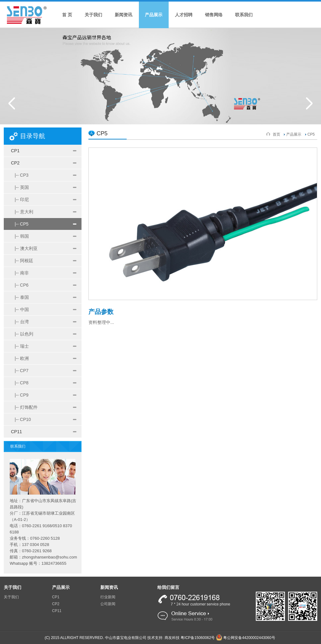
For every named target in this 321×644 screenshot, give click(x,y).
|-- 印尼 (20, 200)
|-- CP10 (21, 419)
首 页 (67, 15)
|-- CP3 (20, 175)
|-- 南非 (20, 273)
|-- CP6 (20, 285)
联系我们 (244, 15)
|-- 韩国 (20, 236)
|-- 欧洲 (20, 358)
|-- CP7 (20, 371)
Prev (12, 103)
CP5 (311, 134)
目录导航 (33, 136)
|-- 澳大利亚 (24, 248)
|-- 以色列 (22, 334)
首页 (276, 134)
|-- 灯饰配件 (24, 407)
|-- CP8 (20, 383)
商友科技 (172, 638)
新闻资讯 (124, 15)
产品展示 (154, 15)
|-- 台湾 (20, 322)
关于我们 (93, 15)
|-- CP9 (20, 395)
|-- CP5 (20, 224)
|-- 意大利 (22, 212)
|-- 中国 (20, 309)
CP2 (15, 163)
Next (309, 103)
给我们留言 (168, 587)
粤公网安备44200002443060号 (246, 638)
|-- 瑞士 (20, 346)
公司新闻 (108, 604)
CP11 (16, 432)
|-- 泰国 (20, 297)
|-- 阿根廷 (22, 261)
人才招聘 (184, 15)
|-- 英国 (20, 187)
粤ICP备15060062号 (198, 638)
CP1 (15, 151)
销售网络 (214, 15)
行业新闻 (108, 597)
